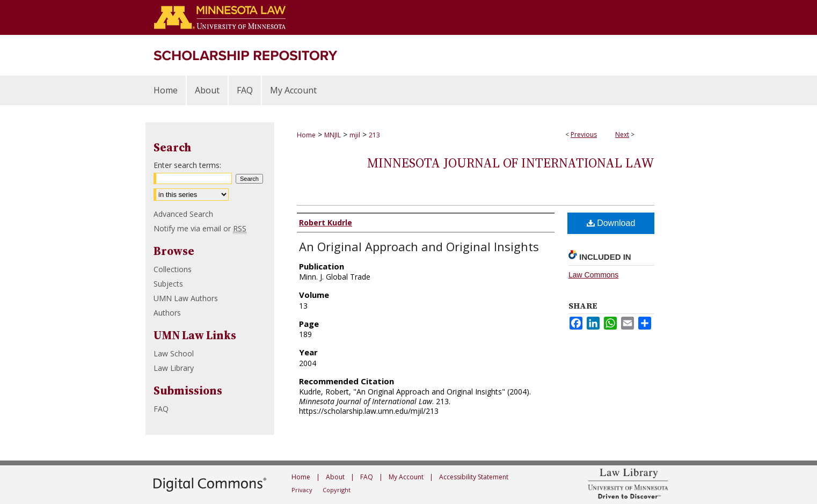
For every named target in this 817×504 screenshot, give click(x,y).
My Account (406, 477)
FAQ (161, 409)
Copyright (337, 490)
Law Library (174, 368)
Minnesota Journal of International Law (511, 163)
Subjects (168, 284)
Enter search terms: (187, 165)
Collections (173, 269)
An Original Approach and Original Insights (419, 246)
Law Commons (593, 275)
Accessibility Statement (474, 477)
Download (611, 223)
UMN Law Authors (186, 298)
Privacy (302, 490)
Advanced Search (183, 214)
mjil (355, 135)
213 (374, 135)
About (335, 477)
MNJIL (333, 135)
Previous (584, 134)
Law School (174, 353)
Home (306, 135)
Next (622, 134)
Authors (167, 313)
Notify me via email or (200, 228)
